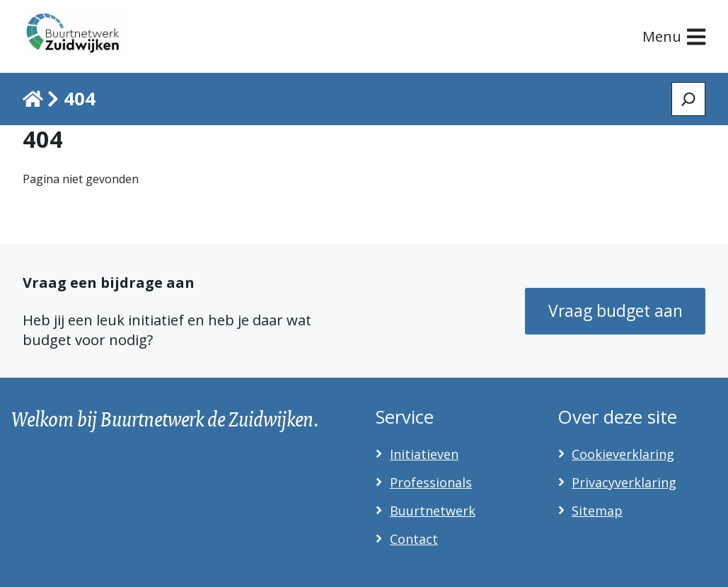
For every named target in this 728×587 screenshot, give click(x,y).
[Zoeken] (688, 99)
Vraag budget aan (616, 311)
